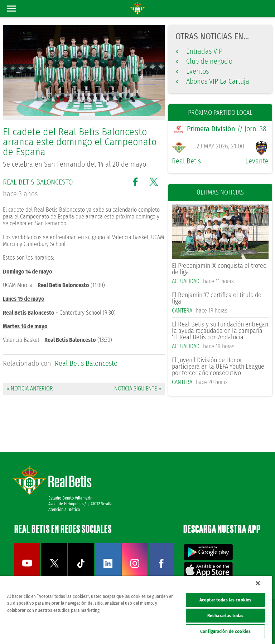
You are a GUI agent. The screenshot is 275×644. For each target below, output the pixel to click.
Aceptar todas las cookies (225, 600)
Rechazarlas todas (225, 616)
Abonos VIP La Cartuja (212, 81)
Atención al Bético (64, 510)
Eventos (192, 71)
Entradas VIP (199, 51)
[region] (136, 610)
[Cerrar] (258, 583)
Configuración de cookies (225, 631)
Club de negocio (204, 61)
